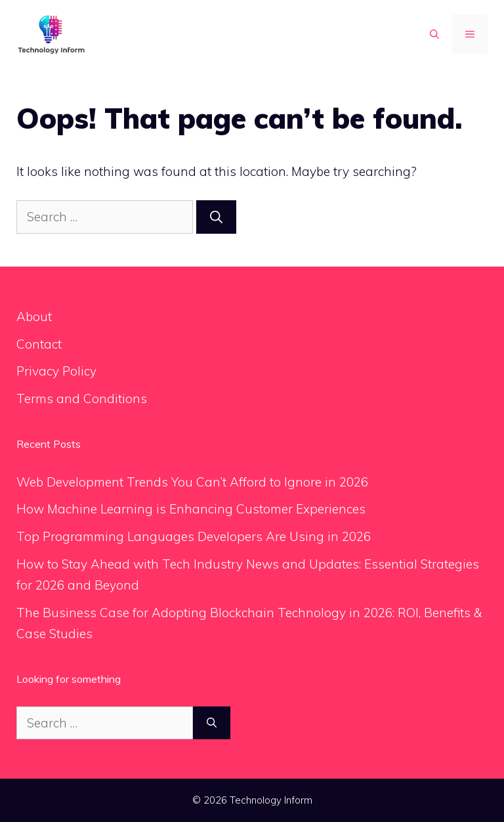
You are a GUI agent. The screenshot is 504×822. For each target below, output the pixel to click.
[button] (434, 34)
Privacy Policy (56, 371)
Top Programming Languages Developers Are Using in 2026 (194, 536)
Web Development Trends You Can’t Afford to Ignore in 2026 (192, 482)
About (34, 316)
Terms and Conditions (82, 399)
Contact (39, 344)
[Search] (216, 217)
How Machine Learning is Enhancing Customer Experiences (191, 509)
